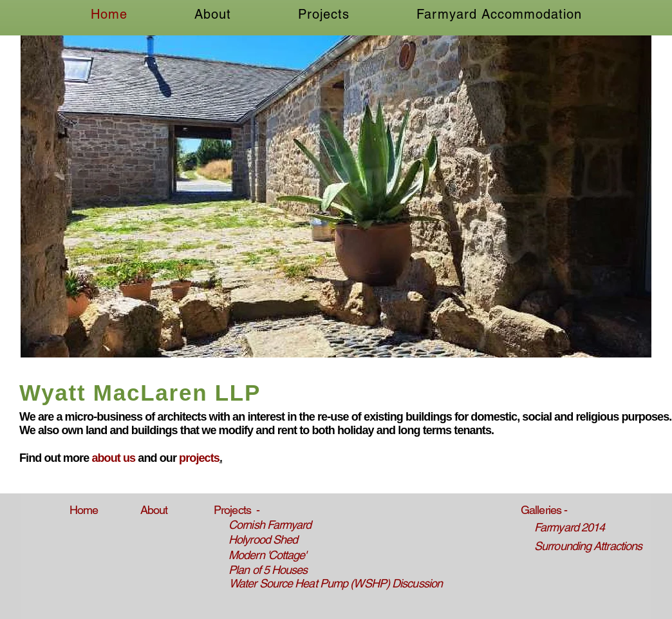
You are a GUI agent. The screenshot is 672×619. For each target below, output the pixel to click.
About (154, 510)
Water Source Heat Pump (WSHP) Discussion (336, 583)
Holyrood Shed (263, 539)
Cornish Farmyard (270, 525)
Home (84, 510)
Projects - (237, 510)
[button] (336, 196)
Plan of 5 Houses (268, 570)
